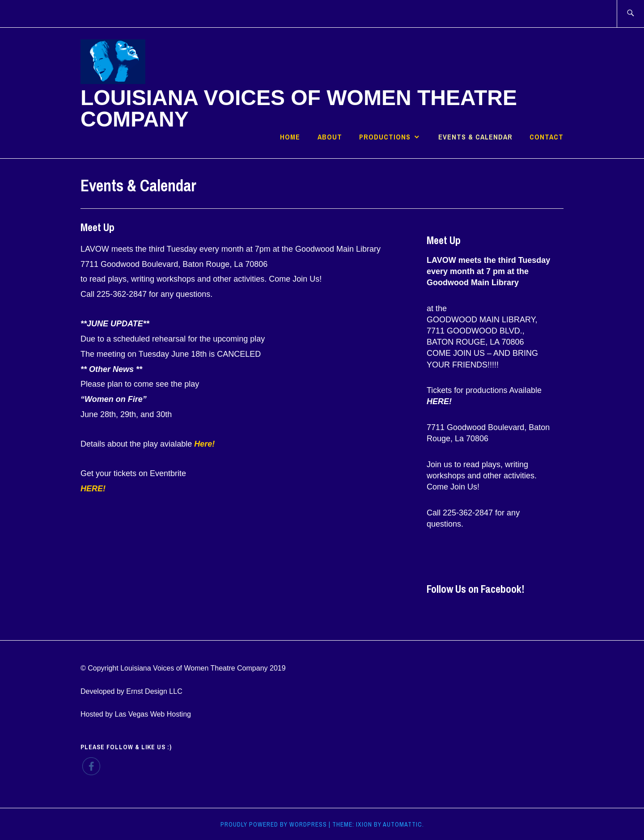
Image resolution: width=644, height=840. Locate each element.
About (330, 137)
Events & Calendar (475, 137)
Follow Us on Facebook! (476, 589)
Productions (385, 137)
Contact (547, 137)
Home (290, 137)
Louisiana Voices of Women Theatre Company (299, 108)
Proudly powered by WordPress (274, 824)
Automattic (402, 824)
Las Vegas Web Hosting (153, 714)
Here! (204, 444)
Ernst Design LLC (154, 691)
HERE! (439, 401)
